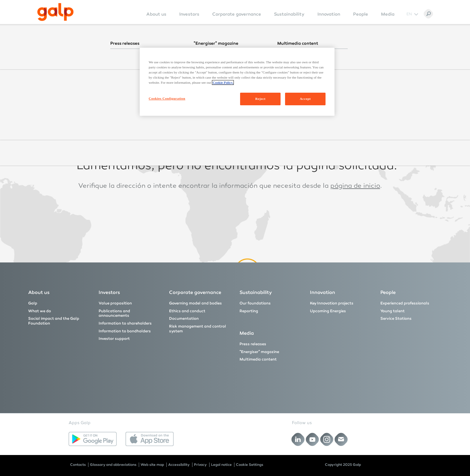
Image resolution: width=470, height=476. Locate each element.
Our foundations (255, 303)
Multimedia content (258, 359)
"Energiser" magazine (259, 352)
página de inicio (355, 186)
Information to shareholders (125, 323)
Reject (260, 99)
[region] (237, 82)
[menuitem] (156, 18)
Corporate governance (237, 14)
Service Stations (396, 319)
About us (156, 14)
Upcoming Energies (328, 311)
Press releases (253, 344)
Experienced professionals (405, 303)
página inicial (348, 95)
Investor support (114, 339)
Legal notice (221, 465)
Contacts (78, 465)
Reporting (249, 311)
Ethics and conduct (187, 311)
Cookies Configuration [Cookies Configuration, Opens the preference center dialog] (167, 98)
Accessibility (179, 465)
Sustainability (289, 14)
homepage (338, 141)
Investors (189, 14)
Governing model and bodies (195, 303)
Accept (305, 99)
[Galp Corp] (55, 12)
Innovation (329, 14)
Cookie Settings (250, 465)
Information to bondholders (125, 331)
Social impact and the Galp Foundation (54, 321)
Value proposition (115, 303)
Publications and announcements (114, 313)
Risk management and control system (198, 329)
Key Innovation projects (332, 303)
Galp (33, 303)
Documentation (184, 319)
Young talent (393, 311)
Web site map (152, 465)
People (361, 14)
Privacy (200, 465)
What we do (40, 311)
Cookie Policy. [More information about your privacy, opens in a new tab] (223, 82)
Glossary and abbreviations (113, 465)
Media (388, 14)
